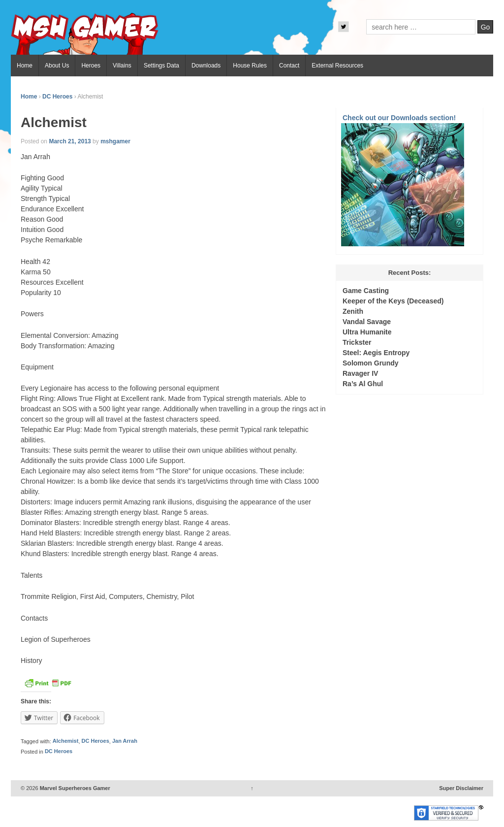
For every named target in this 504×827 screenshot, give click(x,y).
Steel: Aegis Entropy (376, 353)
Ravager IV (360, 373)
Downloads (206, 66)
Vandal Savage (367, 322)
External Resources (337, 66)
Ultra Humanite (367, 332)
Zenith (353, 311)
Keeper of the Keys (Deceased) (393, 301)
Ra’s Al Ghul (363, 384)
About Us (57, 66)
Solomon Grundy (371, 363)
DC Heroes (57, 97)
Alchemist (66, 741)
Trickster (357, 342)
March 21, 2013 (70, 141)
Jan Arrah (125, 741)
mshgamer (115, 141)
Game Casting (366, 291)
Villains (122, 66)
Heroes (91, 66)
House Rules (250, 66)
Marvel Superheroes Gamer (74, 788)
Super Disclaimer (461, 788)
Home (25, 66)
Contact (289, 66)
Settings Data (161, 66)
